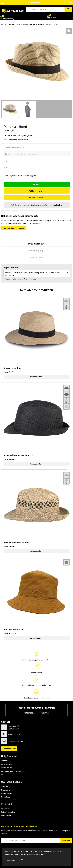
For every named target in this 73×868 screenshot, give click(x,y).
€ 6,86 (9, 546)
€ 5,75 (9, 372)
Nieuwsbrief (6, 790)
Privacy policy (6, 764)
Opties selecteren (36, 377)
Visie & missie (6, 793)
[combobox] (45, 10)
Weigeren (21, 859)
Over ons (5, 786)
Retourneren (6, 816)
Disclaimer (5, 808)
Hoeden (41, 24)
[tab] (36, 244)
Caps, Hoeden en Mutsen (26, 24)
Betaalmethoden (8, 812)
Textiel (11, 24)
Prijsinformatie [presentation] (36, 244)
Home (4, 24)
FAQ (3, 775)
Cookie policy (6, 768)
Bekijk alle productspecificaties (17, 140)
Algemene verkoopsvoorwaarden (14, 771)
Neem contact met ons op (14, 228)
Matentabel (6, 797)
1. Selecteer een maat (14, 147)
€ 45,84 (10, 633)
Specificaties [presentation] (36, 257)
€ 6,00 (9, 459)
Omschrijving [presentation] (36, 251)
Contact (4, 761)
